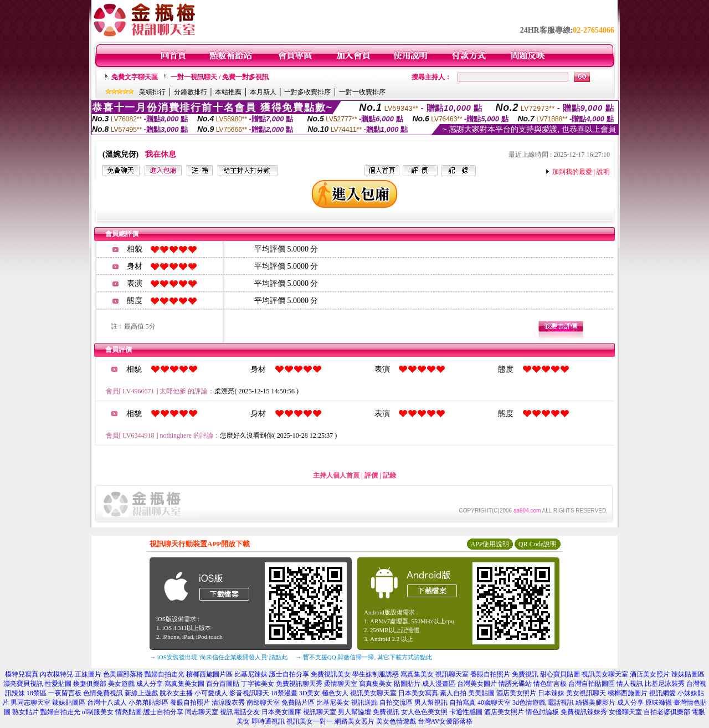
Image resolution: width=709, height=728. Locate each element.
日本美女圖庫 (281, 712)
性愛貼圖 (58, 684)
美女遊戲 (121, 684)
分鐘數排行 (191, 92)
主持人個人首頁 (336, 475)
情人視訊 (630, 684)
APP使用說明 (490, 544)
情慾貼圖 (129, 712)
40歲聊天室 (494, 703)
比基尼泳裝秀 (665, 684)
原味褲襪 (659, 703)
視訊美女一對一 (310, 721)
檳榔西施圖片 (628, 693)
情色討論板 (542, 712)
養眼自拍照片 (490, 674)
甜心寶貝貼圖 (560, 674)
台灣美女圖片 (477, 684)
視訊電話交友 (240, 712)
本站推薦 (228, 92)
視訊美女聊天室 (605, 674)
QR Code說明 (538, 544)
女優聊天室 (625, 712)
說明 (603, 172)
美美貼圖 (481, 693)
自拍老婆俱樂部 (667, 712)
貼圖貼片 (407, 684)
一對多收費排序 (307, 92)
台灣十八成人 (107, 703)
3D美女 (310, 693)
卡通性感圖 (466, 712)
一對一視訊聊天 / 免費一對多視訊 (220, 77)
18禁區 (37, 693)
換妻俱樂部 (90, 684)
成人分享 (150, 684)
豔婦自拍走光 (165, 674)
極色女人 (335, 693)
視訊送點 (364, 703)
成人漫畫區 (439, 684)
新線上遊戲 (141, 693)
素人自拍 (453, 693)
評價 (371, 475)
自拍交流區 (396, 703)
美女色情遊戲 (396, 721)
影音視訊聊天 (249, 693)
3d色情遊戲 (529, 703)
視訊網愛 (662, 693)
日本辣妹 (551, 693)
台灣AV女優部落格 (445, 721)
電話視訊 (561, 703)
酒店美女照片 (650, 674)
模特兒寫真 (22, 674)
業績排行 (152, 92)
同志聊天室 (202, 712)
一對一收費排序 (362, 92)
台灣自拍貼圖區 (592, 684)
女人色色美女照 (424, 712)
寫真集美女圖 (184, 684)
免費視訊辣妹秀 (584, 712)
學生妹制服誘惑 (376, 674)
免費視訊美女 (331, 674)
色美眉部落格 (123, 674)
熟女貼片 (25, 712)
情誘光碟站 (515, 684)
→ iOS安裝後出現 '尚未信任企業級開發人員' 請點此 (219, 657)
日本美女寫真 (418, 693)
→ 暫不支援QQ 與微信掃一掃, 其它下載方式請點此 (364, 657)
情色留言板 (550, 684)
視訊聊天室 (452, 674)
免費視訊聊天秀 (299, 684)
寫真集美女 (417, 674)
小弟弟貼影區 (148, 703)
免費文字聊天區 (135, 77)
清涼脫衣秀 (228, 703)
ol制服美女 (98, 712)
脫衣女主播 (176, 693)
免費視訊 (525, 674)
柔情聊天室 (341, 684)
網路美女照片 (354, 721)
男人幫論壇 (354, 712)
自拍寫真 (463, 703)
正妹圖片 (88, 674)
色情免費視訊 (103, 693)
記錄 (389, 475)
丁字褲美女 (258, 684)
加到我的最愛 (572, 172)
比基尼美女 (333, 703)
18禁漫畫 (284, 693)
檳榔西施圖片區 (209, 674)
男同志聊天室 (30, 703)
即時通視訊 (268, 721)
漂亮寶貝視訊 (23, 684)
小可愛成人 (211, 693)
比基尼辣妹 (251, 674)
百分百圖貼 (223, 684)
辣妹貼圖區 (688, 674)
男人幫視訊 (431, 703)
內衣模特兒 (56, 674)
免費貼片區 (298, 703)
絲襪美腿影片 (595, 703)
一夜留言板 (65, 693)
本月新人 (263, 92)
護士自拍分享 (289, 674)
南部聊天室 (263, 703)
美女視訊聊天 (586, 693)
